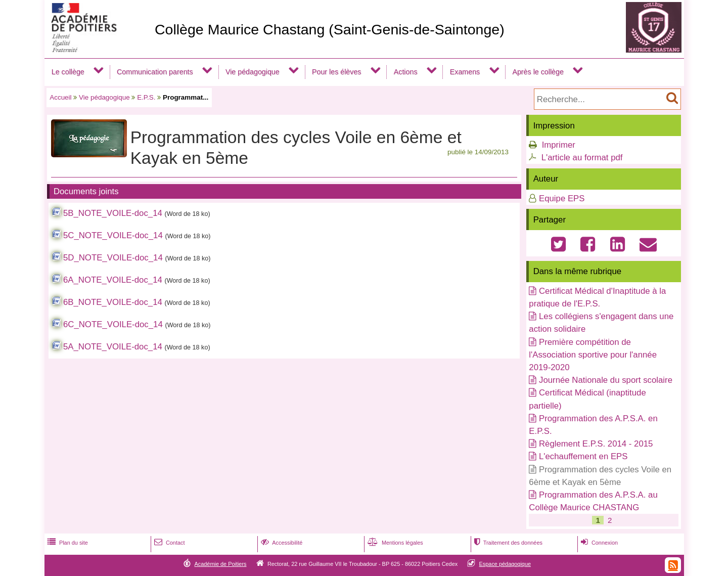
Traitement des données (507, 543)
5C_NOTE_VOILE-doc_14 (113, 235)
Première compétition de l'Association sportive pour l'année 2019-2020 (593, 355)
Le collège (68, 72)
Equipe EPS (562, 198)
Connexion (598, 543)
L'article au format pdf (582, 158)
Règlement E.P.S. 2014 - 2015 (596, 444)
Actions (406, 72)
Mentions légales (394, 543)
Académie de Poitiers (220, 564)
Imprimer (559, 145)
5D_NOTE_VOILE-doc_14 (113, 258)
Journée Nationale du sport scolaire (606, 380)
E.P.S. (146, 97)
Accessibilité (281, 543)
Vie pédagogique (253, 72)
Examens (465, 72)
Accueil (60, 97)
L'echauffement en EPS (583, 456)
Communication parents (155, 72)
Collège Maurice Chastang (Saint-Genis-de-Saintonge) (330, 29)
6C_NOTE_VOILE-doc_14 (113, 324)
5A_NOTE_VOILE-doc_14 (113, 347)
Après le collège (538, 72)
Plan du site (67, 543)
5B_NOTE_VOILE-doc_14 (113, 213)
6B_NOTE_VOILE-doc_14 (113, 302)
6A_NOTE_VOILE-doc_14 (113, 280)
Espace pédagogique (505, 564)
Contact (169, 543)
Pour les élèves (337, 72)
